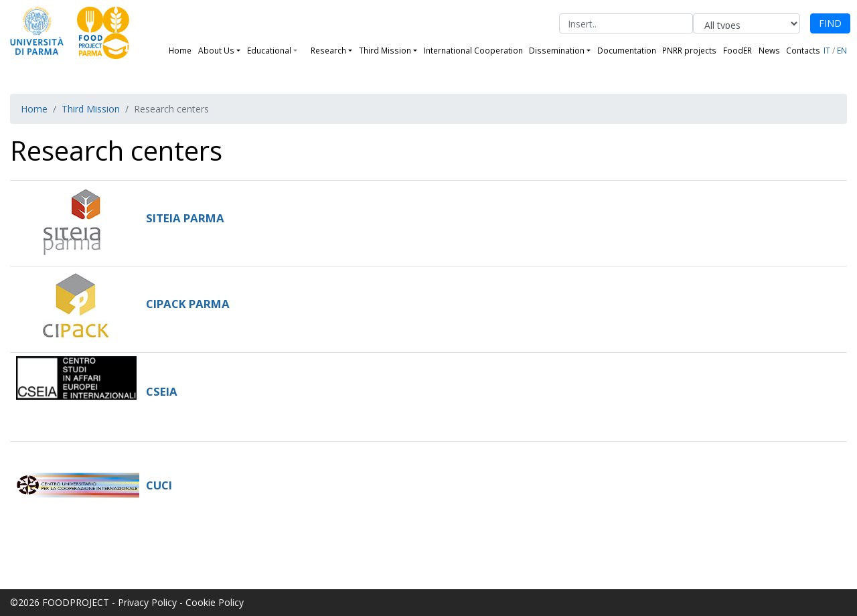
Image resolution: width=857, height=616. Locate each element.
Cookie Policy (215, 602)
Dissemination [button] (557, 50)
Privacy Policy (147, 602)
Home (180, 50)
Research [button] (328, 50)
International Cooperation (473, 50)
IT (827, 50)
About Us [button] (216, 50)
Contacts (803, 50)
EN (842, 50)
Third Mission (91, 109)
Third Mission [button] (385, 50)
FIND (830, 23)
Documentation (627, 50)
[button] (301, 50)
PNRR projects (689, 50)
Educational (269, 50)
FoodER (737, 50)
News (769, 50)
